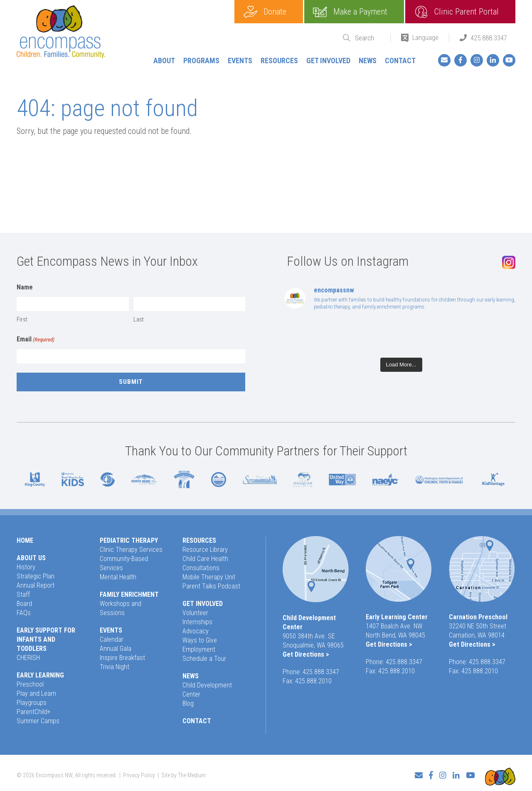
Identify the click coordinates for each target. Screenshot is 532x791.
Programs (201, 61)
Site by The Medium (183, 773)
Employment (199, 649)
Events (240, 61)
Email (36, 340)
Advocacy (196, 631)
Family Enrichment (129, 594)
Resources (279, 61)
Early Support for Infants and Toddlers (46, 639)
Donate (275, 12)
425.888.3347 (489, 38)
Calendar (112, 639)
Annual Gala (116, 649)
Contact (400, 61)
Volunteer (195, 613)
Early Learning (40, 675)
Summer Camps (38, 721)
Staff (23, 594)
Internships (197, 622)
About (164, 61)
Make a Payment (360, 12)
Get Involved (328, 61)
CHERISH (28, 658)
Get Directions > (306, 654)
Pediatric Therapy (129, 540)
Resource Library (205, 550)
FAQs (24, 613)
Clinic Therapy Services (131, 550)
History (26, 567)
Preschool (30, 684)
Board (24, 604)
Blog (188, 703)
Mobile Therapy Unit (209, 577)
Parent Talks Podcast (211, 586)
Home (25, 540)
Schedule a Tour (204, 659)
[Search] (367, 38)
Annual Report (36, 585)
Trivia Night (115, 667)
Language (425, 37)
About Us (31, 558)
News (368, 61)
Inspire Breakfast (122, 658)
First (22, 319)
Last (139, 319)
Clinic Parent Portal (467, 12)
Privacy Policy (139, 773)
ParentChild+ (34, 712)
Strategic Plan (36, 576)
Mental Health (118, 577)
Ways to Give (200, 640)
